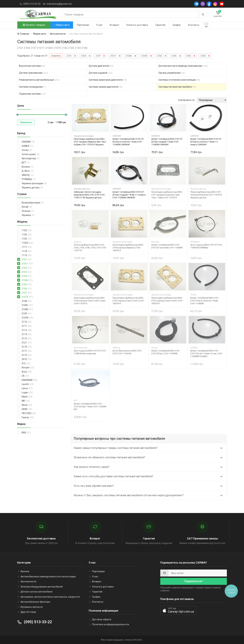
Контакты (194, 25)
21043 (129, 56)
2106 (203, 56)
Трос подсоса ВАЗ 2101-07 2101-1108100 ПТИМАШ (207, 246)
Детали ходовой (101, 73)
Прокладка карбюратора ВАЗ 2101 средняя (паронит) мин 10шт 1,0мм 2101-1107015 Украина (167, 195)
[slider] (17, 115)
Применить (26, 122)
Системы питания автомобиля (177, 87)
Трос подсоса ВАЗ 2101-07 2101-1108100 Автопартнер (90, 352)
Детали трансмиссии (33, 73)
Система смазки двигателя (106, 87)
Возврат (114, 25)
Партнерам (83, 25)
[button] (178, 610)
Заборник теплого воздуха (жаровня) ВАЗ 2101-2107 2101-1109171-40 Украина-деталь (90, 195)
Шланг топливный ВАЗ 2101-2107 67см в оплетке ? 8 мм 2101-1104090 (205, 301)
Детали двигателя (101, 66)
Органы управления (172, 73)
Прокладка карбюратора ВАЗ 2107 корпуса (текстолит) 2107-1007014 (128, 301)
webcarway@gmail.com (59, 4)
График (177, 25)
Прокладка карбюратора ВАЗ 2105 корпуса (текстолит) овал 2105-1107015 (90, 301)
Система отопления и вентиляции (179, 80)
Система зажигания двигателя (108, 80)
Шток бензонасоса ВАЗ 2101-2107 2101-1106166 (127, 352)
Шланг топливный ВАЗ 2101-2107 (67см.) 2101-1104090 (166, 352)
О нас (99, 25)
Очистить (56, 56)
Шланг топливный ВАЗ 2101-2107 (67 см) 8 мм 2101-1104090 (167, 246)
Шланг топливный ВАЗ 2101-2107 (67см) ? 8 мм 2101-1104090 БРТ (90, 407)
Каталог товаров (34, 25)
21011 (113, 56)
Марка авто (62, 25)
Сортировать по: (187, 100)
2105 (174, 56)
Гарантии (160, 25)
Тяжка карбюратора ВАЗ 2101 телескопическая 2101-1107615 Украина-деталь (206, 195)
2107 (98, 56)
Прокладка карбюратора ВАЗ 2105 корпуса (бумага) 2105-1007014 (128, 248)
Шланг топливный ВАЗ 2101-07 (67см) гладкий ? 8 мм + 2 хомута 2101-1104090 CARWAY (129, 195)
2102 (159, 56)
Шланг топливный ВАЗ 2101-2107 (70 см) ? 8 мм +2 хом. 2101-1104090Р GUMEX (206, 354)
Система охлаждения (32, 87)
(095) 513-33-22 (32, 4)
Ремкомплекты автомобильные (39, 80)
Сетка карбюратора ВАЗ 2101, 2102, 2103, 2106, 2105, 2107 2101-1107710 (90, 248)
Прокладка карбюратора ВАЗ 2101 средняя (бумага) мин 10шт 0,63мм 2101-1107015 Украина (90, 142)
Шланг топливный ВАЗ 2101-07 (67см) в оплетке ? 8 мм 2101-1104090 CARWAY (128, 142)
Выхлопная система (32, 66)
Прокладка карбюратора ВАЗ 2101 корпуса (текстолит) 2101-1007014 (167, 301)
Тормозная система (33, 94)
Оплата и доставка (137, 25)
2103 (188, 56)
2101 (69, 56)
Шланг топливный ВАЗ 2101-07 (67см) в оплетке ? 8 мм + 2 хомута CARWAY (206, 142)
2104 (84, 56)
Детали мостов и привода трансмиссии (183, 66)
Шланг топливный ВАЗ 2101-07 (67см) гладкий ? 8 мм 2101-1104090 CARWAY (167, 142)
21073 (144, 56)
